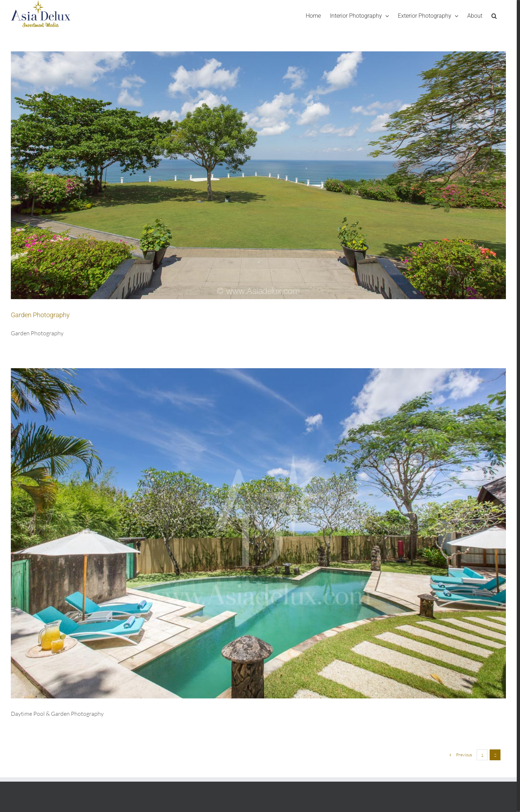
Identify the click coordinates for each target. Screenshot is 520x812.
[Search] (494, 16)
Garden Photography (40, 315)
